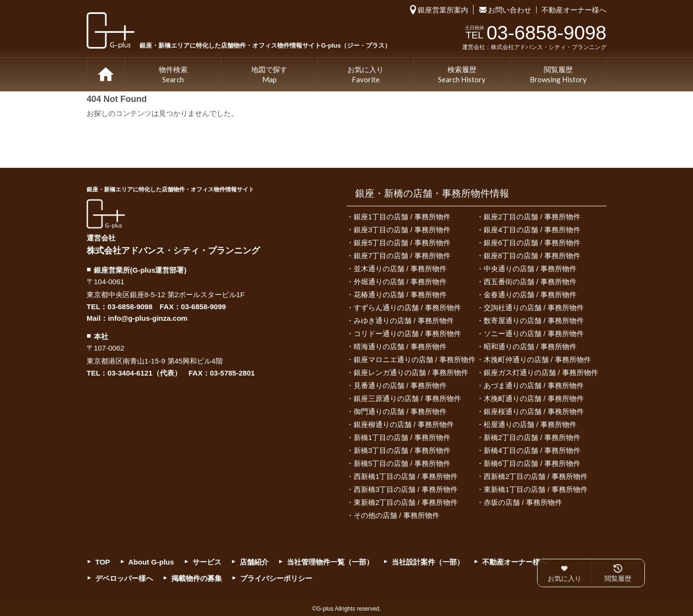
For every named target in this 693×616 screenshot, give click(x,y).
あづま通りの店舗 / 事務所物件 (534, 385)
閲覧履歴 (558, 75)
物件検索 (173, 75)
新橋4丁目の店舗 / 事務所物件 (532, 450)
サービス (207, 562)
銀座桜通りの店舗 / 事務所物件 (534, 411)
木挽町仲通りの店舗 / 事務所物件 (537, 359)
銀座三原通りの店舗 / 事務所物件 (407, 398)
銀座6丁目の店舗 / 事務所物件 (532, 243)
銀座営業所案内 (443, 10)
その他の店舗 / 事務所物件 (397, 515)
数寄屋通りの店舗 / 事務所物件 (534, 321)
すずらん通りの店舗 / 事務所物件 (407, 308)
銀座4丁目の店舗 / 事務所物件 (532, 230)
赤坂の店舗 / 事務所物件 (523, 502)
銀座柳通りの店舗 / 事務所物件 (404, 424)
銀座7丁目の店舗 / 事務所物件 (402, 256)
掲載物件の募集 (197, 578)
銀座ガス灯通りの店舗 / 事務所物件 (541, 372)
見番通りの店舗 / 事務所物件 (400, 385)
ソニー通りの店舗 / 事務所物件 (534, 333)
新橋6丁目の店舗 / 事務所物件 (532, 463)
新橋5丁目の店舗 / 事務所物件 (402, 463)
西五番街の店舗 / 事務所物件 (530, 282)
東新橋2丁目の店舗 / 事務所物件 (406, 502)
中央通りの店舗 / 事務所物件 (530, 269)
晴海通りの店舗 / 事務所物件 (400, 346)
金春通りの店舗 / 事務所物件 (530, 295)
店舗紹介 (254, 562)
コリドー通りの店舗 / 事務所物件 (407, 333)
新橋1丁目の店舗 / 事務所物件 (402, 437)
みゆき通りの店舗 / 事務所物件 (404, 321)
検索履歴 (462, 75)
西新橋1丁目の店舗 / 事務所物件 (406, 476)
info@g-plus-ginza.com (148, 318)
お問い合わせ (510, 10)
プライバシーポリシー (276, 578)
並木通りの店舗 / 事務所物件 (400, 269)
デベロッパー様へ (124, 578)
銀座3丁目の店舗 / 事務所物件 (402, 230)
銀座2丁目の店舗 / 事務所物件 (532, 217)
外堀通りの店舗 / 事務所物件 (400, 282)
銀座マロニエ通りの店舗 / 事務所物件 (415, 359)
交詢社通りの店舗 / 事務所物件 (534, 308)
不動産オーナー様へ (574, 10)
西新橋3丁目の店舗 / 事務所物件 (406, 489)
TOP (106, 75)
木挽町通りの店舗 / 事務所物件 (534, 398)
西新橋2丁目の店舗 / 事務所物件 (536, 476)
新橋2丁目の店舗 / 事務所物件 (532, 437)
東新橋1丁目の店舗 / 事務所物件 (536, 489)
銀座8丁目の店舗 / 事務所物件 (532, 256)
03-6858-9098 (130, 307)
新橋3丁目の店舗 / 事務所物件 (402, 450)
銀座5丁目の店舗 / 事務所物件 (402, 243)
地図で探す (269, 75)
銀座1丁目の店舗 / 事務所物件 (402, 217)
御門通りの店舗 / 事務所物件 (400, 411)
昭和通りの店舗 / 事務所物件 (530, 346)
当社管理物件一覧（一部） (330, 562)
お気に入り (366, 75)
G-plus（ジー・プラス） (106, 214)
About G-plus (151, 562)
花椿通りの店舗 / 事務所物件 (400, 295)
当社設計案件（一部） (428, 562)
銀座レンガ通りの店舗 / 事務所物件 (411, 372)
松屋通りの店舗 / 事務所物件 (530, 424)
